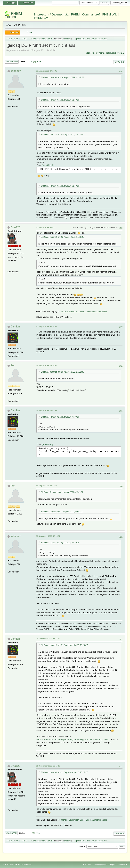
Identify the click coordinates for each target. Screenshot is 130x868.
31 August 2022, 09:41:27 (47, 410)
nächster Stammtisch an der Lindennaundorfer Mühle (84, 311)
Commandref (91, 14)
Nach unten (12, 62)
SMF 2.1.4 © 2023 (10, 865)
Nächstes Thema (115, 53)
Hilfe (85, 865)
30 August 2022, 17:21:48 (47, 71)
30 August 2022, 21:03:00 (47, 227)
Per (13, 365)
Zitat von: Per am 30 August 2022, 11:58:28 (60, 100)
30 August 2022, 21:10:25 (47, 326)
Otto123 (15, 227)
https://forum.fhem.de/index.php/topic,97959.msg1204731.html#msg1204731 (73, 740)
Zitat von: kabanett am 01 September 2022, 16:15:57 (64, 645)
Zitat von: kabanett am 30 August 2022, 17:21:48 (62, 237)
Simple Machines (25, 865)
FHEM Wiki (110, 14)
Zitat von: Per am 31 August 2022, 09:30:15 (60, 417)
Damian (68, 39)
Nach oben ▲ (122, 865)
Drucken (119, 62)
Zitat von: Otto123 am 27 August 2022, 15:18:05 (62, 135)
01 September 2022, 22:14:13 (48, 766)
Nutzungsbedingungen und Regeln (101, 865)
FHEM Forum (13, 15)
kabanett (16, 71)
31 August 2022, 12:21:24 (47, 486)
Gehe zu (82, 847)
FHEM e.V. (41, 18)
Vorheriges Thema (95, 53)
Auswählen (47, 165)
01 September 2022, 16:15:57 (48, 536)
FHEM (75, 14)
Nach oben (11, 833)
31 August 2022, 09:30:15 (47, 365)
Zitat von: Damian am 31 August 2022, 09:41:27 (62, 492)
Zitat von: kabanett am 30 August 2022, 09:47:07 (62, 77)
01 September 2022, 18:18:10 (48, 639)
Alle (39, 61)
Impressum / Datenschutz (51, 14)
